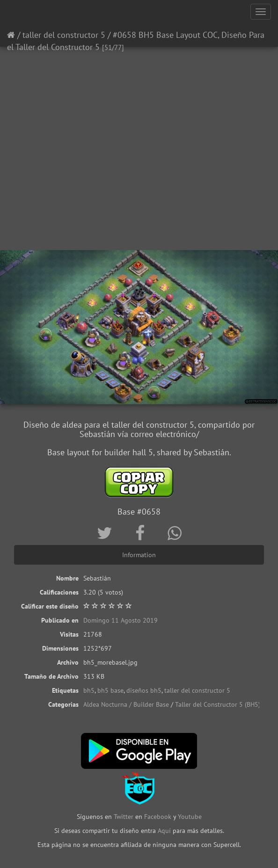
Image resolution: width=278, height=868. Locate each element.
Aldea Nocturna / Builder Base (126, 704)
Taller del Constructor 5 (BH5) (218, 704)
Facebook (158, 817)
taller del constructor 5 (64, 35)
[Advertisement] (139, 175)
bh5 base (110, 690)
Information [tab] (139, 555)
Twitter (124, 817)
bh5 (89, 690)
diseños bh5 (144, 690)
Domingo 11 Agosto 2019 (121, 620)
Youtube (190, 817)
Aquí (164, 831)
